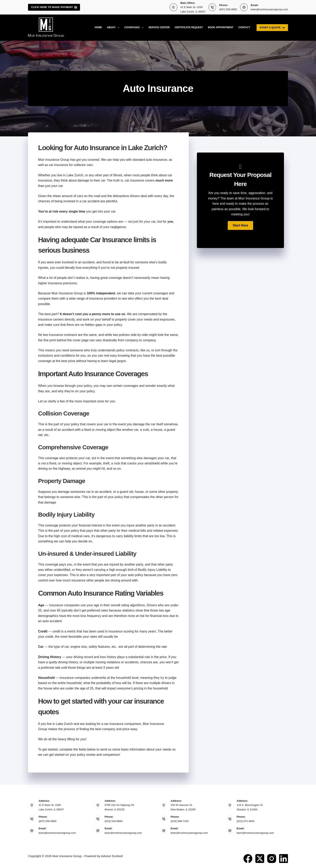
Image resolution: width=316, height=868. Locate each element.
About (114, 28)
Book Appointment (221, 27)
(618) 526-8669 (114, 821)
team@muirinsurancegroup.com (269, 9)
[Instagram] (272, 859)
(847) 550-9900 (228, 9)
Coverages (135, 28)
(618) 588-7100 (180, 821)
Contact (244, 27)
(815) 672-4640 (246, 821)
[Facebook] (248, 859)
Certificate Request (189, 27)
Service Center (159, 27)
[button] (240, 225)
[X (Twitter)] (260, 859)
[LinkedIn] (284, 859)
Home (98, 27)
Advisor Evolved (112, 856)
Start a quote (272, 28)
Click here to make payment (54, 7)
